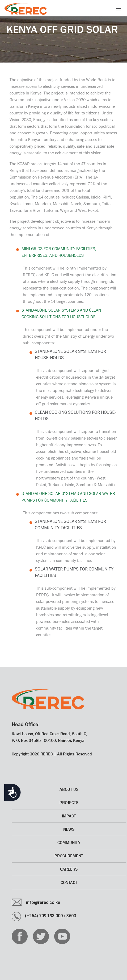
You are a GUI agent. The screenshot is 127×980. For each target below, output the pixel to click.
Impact (69, 816)
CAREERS (69, 869)
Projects (69, 803)
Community (69, 842)
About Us (69, 789)
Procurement (69, 856)
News (69, 829)
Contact (69, 882)
